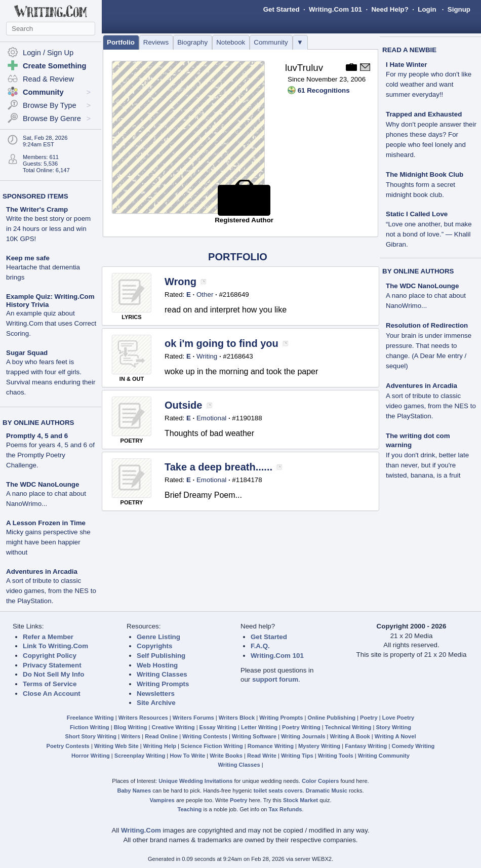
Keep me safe (28, 258)
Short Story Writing (91, 736)
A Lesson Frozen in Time (46, 523)
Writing (207, 356)
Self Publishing (161, 656)
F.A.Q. (260, 646)
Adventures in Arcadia (42, 571)
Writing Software (254, 736)
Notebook (231, 42)
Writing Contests (205, 736)
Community (271, 42)
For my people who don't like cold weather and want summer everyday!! (429, 84)
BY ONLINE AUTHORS (38, 423)
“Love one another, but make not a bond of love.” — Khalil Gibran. (429, 234)
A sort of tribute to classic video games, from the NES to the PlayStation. (51, 591)
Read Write (262, 756)
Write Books (226, 756)
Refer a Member (48, 637)
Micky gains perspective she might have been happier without (48, 542)
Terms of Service (50, 684)
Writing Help (160, 746)
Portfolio (121, 42)
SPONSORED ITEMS (35, 196)
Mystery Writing (319, 746)
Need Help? (390, 9)
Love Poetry (398, 718)
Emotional (211, 418)
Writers (131, 736)
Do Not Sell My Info (53, 674)
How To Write (187, 756)
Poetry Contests (68, 746)
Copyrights (154, 646)
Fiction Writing (90, 727)
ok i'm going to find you (222, 343)
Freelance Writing (90, 718)
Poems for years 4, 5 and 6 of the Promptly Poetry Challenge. (50, 455)
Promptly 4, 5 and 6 (37, 436)
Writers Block (237, 718)
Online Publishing (332, 718)
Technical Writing (348, 727)
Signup (459, 9)
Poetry (369, 718)
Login (427, 9)
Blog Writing (131, 727)
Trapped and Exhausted (424, 114)
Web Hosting (157, 665)
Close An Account (52, 694)
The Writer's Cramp (37, 209)
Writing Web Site (116, 746)
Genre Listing (158, 637)
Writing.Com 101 (335, 9)
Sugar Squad (27, 353)
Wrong (181, 282)
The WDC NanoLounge (43, 484)
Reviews (156, 42)
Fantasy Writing (366, 746)
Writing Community (384, 756)
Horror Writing (91, 756)
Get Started (282, 9)
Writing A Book (350, 736)
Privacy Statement (52, 665)
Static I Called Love (417, 214)
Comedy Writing (413, 746)
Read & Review (48, 79)
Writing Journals (303, 736)
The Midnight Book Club (425, 174)
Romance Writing (271, 746)
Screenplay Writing (140, 756)
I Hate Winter (406, 65)
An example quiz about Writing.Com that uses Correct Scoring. (51, 323)
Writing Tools (336, 756)
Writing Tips (297, 756)
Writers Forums (193, 718)
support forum (275, 679)
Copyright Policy (50, 656)
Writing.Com (141, 830)
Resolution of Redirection (427, 325)
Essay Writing (218, 727)
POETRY (132, 441)
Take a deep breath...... (218, 467)
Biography (192, 42)
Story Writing (393, 727)
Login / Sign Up (48, 53)
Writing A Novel (395, 736)
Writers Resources (143, 718)
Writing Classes (162, 674)
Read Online (161, 736)
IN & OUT (132, 379)
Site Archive (156, 703)
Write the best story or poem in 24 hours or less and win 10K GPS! (48, 229)
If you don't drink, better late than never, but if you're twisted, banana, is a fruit (427, 465)
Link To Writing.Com (55, 646)
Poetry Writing (301, 727)
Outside (183, 405)
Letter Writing (259, 727)
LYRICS (131, 317)
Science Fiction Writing (212, 746)
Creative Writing (173, 727)
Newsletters (156, 694)
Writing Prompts (163, 684)
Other (205, 294)
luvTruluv (304, 68)
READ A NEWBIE (409, 50)
